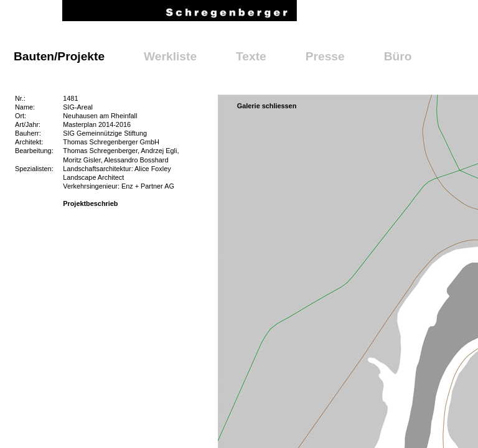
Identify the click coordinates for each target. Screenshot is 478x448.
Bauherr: (28, 133)
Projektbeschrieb (90, 203)
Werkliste (170, 56)
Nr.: (20, 98)
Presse (325, 56)
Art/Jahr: (28, 124)
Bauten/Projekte (59, 56)
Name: (25, 107)
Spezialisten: (34, 169)
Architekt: (29, 142)
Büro (398, 56)
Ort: (21, 116)
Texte (251, 56)
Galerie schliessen (267, 106)
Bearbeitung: (34, 151)
